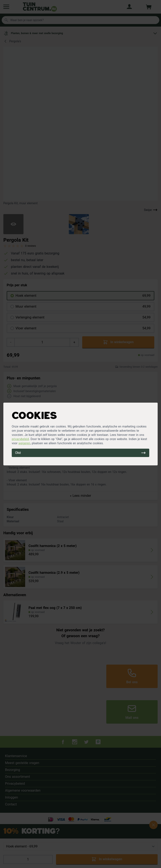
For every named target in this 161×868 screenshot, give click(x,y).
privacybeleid (20, 439)
